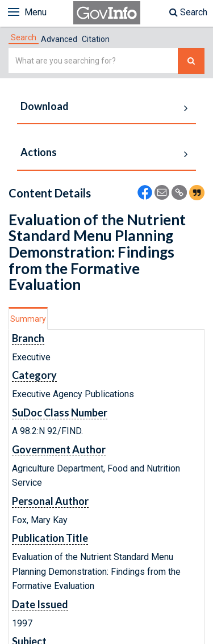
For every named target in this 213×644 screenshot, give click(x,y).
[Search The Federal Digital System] (191, 61)
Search (188, 12)
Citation (96, 39)
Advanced (59, 39)
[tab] (24, 37)
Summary (28, 319)
